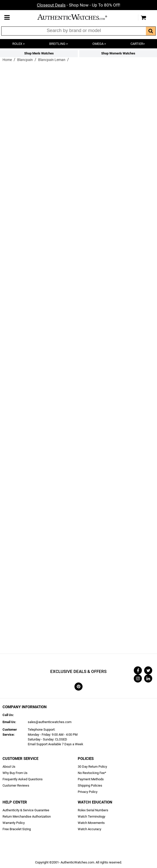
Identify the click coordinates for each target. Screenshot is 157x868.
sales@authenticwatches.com (50, 722)
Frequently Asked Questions (23, 779)
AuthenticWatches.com (77, 17)
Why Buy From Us (15, 773)
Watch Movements (91, 823)
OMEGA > (99, 44)
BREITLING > (59, 44)
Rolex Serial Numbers (93, 810)
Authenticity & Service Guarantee (26, 810)
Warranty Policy (14, 823)
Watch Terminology (91, 816)
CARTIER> (138, 44)
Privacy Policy (88, 792)
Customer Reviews (16, 785)
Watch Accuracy (89, 829)
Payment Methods (91, 779)
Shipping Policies (90, 785)
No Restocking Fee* (92, 773)
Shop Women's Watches (118, 53)
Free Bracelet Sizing (17, 829)
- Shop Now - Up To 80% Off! (78, 5)
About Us (9, 767)
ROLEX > (19, 44)
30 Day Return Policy (92, 767)
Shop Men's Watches (39, 53)
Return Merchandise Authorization (27, 816)
